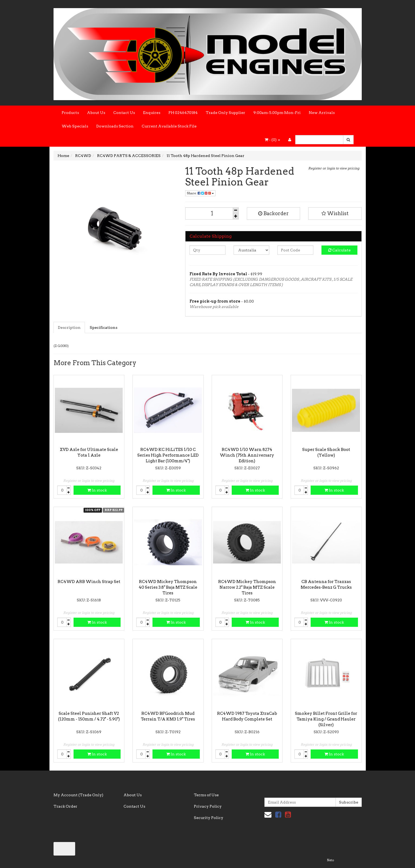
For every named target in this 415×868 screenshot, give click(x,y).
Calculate (339, 250)
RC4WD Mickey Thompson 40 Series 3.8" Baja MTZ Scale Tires (168, 587)
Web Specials (75, 126)
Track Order (65, 806)
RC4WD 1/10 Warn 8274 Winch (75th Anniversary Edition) (247, 455)
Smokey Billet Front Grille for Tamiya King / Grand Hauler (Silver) (326, 719)
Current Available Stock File (169, 126)
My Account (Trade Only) (78, 795)
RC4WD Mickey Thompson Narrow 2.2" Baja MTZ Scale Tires (247, 587)
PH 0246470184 (183, 113)
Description (69, 327)
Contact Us (124, 113)
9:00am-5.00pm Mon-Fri (277, 113)
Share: (200, 193)
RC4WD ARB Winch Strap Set (89, 582)
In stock (97, 490)
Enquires (152, 113)
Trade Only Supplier (225, 113)
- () (272, 140)
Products (70, 113)
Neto (330, 860)
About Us (96, 113)
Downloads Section (115, 126)
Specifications (104, 327)
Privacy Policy (208, 806)
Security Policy (209, 818)
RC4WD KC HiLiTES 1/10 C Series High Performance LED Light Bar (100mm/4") (168, 455)
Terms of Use (206, 795)
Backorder (273, 213)
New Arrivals (322, 113)
